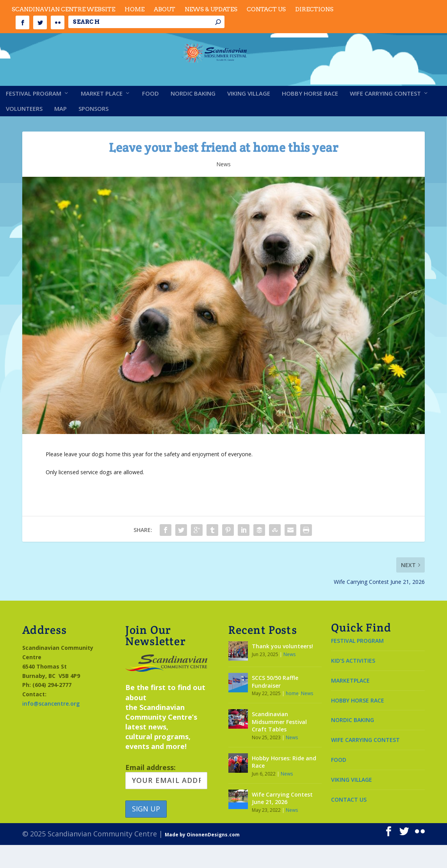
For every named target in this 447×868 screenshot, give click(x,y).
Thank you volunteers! (282, 669)
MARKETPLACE (350, 703)
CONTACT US (349, 822)
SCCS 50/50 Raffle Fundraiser (275, 705)
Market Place (102, 117)
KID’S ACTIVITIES (353, 684)
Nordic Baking (193, 117)
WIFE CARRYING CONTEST (365, 763)
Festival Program (34, 117)
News (223, 187)
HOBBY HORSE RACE (358, 723)
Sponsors (93, 132)
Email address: (166, 799)
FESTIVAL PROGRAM (357, 664)
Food (150, 117)
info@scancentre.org (51, 727)
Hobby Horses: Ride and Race (284, 785)
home (292, 716)
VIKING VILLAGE (352, 803)
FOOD (339, 783)
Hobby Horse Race (310, 117)
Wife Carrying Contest (385, 117)
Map (61, 132)
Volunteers (24, 132)
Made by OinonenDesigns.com (202, 858)
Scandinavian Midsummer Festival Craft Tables (279, 745)
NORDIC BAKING (353, 743)
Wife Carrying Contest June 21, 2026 (282, 821)
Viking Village (249, 117)
